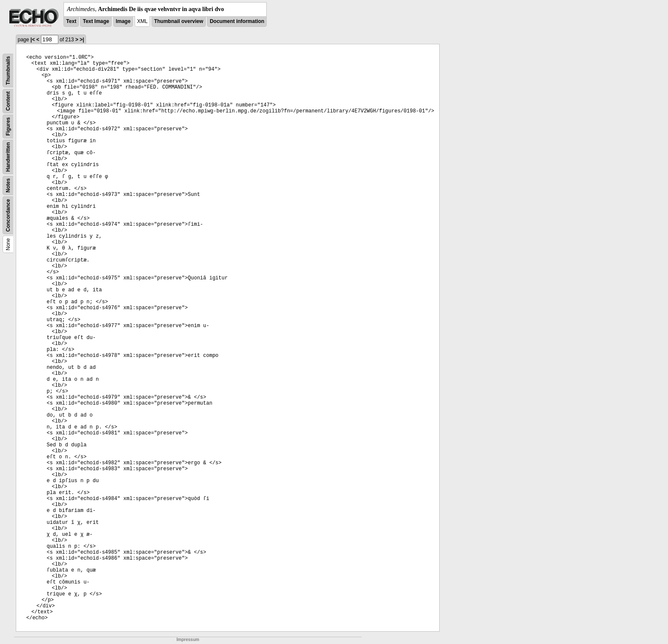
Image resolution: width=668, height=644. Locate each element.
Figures (8, 126)
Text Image (96, 21)
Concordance (8, 215)
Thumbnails (8, 70)
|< (33, 40)
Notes (8, 185)
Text (71, 21)
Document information (237, 21)
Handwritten (8, 157)
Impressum (188, 640)
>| (82, 40)
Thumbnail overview (179, 21)
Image (123, 21)
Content (8, 101)
